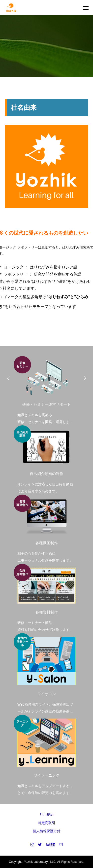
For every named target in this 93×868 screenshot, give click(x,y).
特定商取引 (47, 823)
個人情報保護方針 (47, 831)
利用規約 (47, 815)
